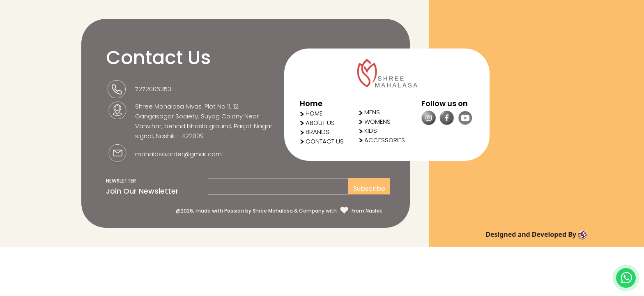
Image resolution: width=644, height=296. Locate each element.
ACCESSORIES (382, 140)
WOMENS (375, 121)
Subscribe (369, 188)
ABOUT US (320, 123)
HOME (314, 113)
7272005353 (153, 89)
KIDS (368, 131)
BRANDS (317, 132)
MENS (369, 112)
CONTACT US (325, 141)
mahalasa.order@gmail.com (178, 154)
